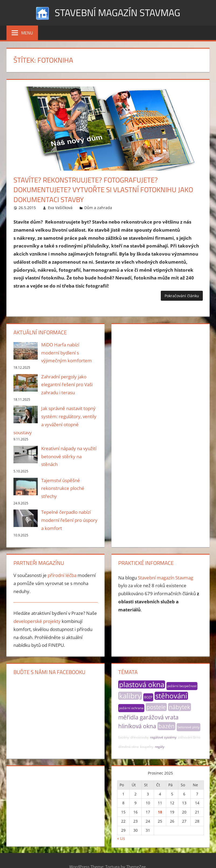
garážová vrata (159, 717)
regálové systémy (163, 737)
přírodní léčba (62, 575)
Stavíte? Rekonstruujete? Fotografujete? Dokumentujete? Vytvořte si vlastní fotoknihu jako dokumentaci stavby (103, 190)
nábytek (180, 707)
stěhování (171, 696)
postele (156, 707)
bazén (166, 726)
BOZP (148, 697)
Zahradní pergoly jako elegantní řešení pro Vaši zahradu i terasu (67, 385)
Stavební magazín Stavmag (117, 12)
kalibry (130, 696)
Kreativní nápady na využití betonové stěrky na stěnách (69, 456)
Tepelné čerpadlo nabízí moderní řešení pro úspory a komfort (69, 520)
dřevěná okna (128, 747)
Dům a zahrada (98, 208)
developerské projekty (37, 621)
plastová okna (142, 684)
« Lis (121, 838)
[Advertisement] (160, 362)
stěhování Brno (189, 737)
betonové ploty (189, 727)
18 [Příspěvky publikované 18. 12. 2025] (160, 812)
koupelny (147, 747)
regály (160, 747)
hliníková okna (137, 726)
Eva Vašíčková (60, 208)
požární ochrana (131, 708)
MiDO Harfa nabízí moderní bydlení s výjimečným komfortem (67, 353)
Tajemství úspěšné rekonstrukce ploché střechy (63, 488)
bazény (124, 737)
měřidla (128, 717)
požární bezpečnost (182, 686)
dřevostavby (140, 737)
